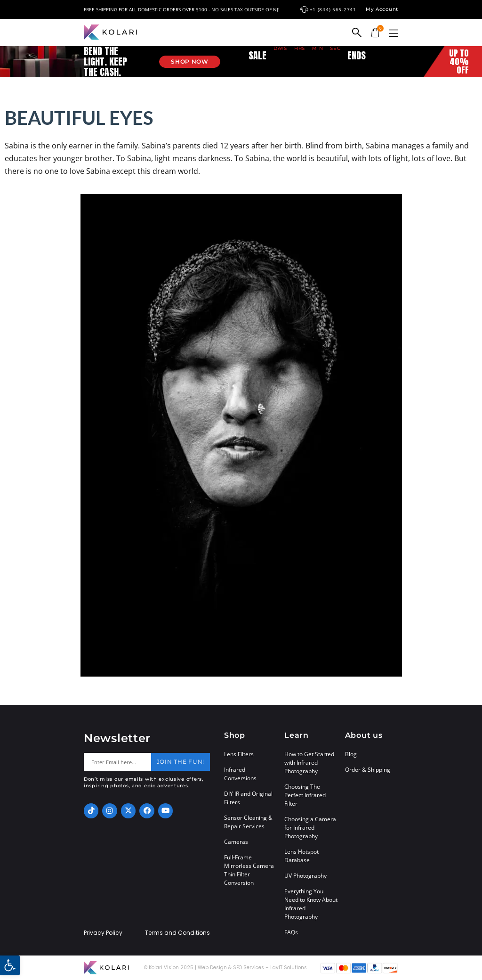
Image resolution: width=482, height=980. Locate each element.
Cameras (236, 842)
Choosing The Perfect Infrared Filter (305, 795)
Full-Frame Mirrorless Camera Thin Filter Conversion (249, 870)
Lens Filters (239, 754)
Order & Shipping (368, 770)
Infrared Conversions (240, 774)
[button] (394, 33)
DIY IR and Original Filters (248, 798)
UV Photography (305, 876)
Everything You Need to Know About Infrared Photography (311, 904)
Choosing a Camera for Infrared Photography (310, 828)
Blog (351, 754)
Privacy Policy (103, 933)
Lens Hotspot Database (301, 856)
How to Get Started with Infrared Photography (309, 763)
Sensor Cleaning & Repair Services (248, 822)
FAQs (291, 932)
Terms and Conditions (177, 933)
